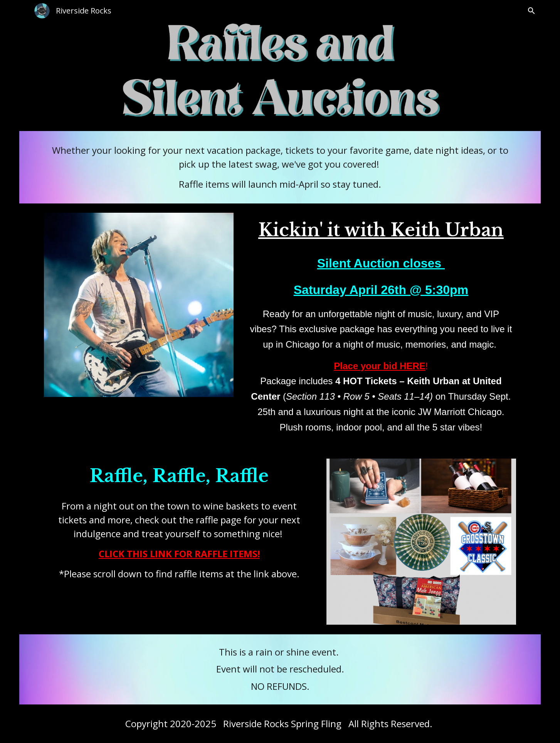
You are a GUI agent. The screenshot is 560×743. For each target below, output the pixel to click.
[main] (280, 167)
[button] (531, 11)
